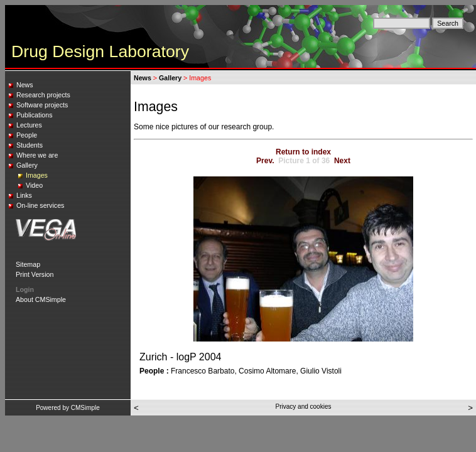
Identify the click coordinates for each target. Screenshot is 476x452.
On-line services (40, 205)
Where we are (37, 155)
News (25, 85)
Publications (34, 115)
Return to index (303, 152)
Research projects (43, 95)
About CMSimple (41, 299)
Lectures (29, 125)
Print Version (35, 274)
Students (30, 145)
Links (24, 195)
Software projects (42, 105)
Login (25, 289)
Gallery (27, 165)
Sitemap (28, 264)
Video (34, 185)
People (27, 135)
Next (342, 161)
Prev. (265, 161)
